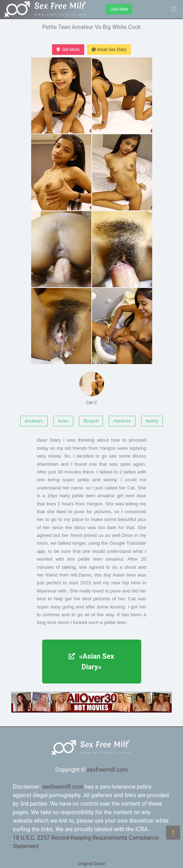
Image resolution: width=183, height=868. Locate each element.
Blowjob (91, 421)
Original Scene (91, 864)
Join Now (119, 9)
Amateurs (34, 421)
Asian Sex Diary (109, 50)
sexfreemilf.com (107, 770)
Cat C (92, 388)
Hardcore (122, 421)
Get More (68, 50)
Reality (152, 421)
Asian (63, 421)
